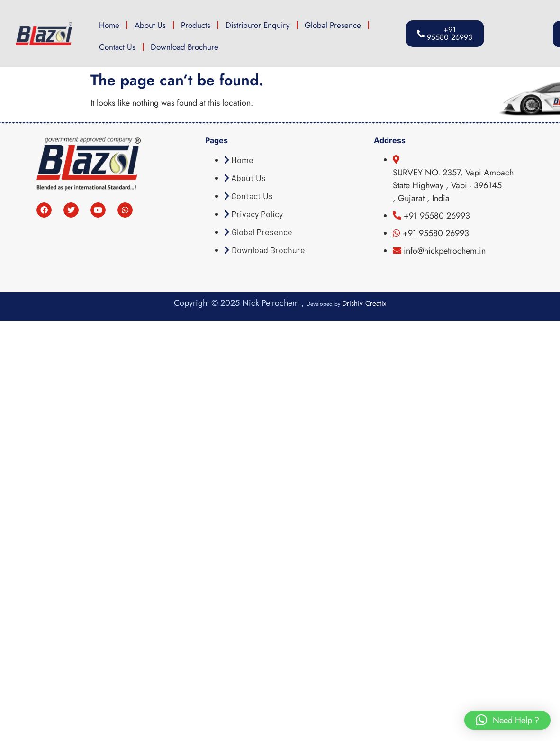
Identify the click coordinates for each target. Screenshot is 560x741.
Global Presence (333, 25)
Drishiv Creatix (364, 303)
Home (109, 25)
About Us (150, 25)
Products (196, 25)
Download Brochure (185, 47)
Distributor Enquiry (257, 25)
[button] (507, 720)
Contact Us (117, 47)
